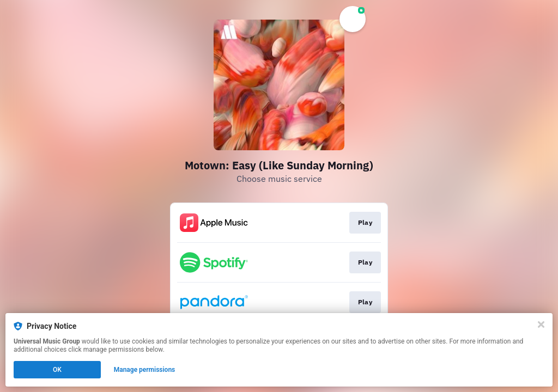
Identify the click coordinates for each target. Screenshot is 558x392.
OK (57, 370)
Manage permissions (145, 370)
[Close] (541, 324)
